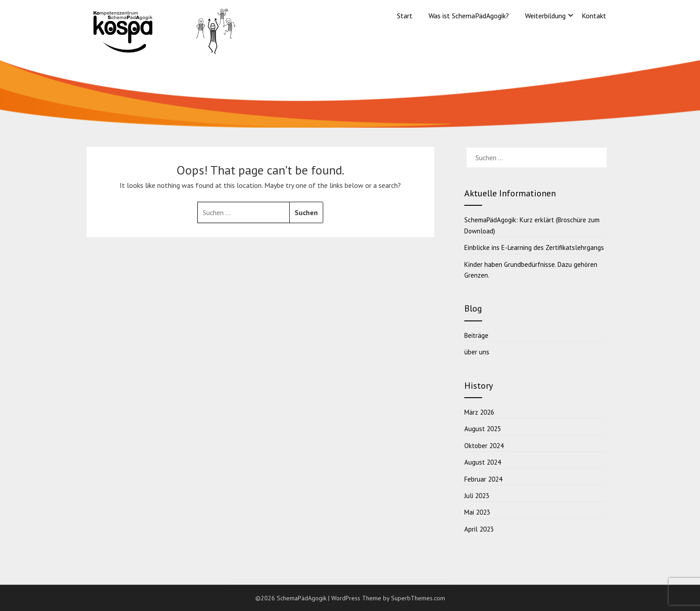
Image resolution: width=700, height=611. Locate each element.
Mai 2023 (477, 512)
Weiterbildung (545, 16)
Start (405, 16)
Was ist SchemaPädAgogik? (469, 16)
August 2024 (483, 462)
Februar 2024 (483, 479)
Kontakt (594, 16)
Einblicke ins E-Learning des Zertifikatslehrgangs (534, 247)
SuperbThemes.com (418, 598)
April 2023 (479, 529)
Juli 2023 (477, 496)
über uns (477, 352)
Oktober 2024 (484, 446)
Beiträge (476, 335)
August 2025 (483, 429)
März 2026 (479, 412)
